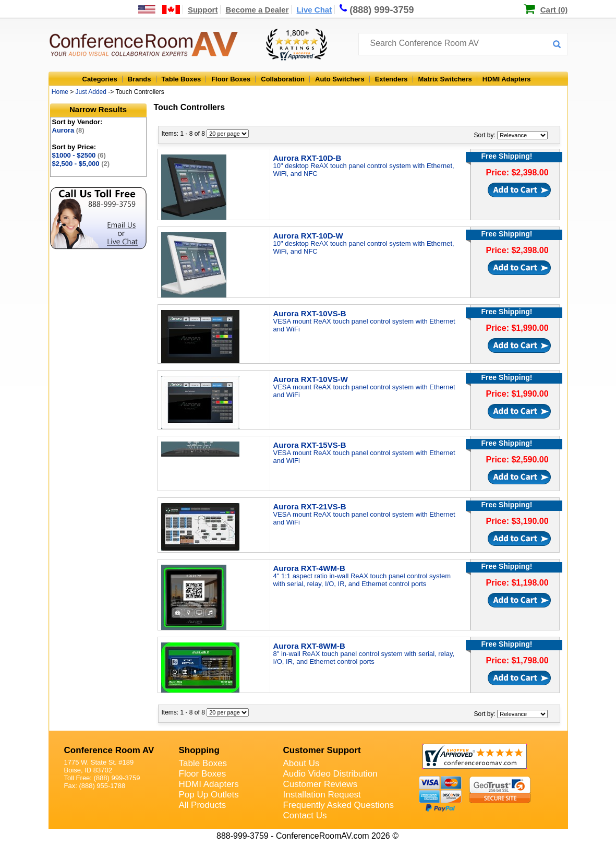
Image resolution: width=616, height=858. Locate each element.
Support (203, 10)
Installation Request (322, 795)
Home (60, 92)
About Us (301, 763)
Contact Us (305, 815)
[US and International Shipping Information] (159, 10)
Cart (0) (554, 10)
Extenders (391, 79)
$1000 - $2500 (79, 155)
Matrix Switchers (445, 79)
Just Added (91, 92)
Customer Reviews (321, 784)
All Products (203, 805)
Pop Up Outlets (209, 795)
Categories (100, 79)
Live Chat (315, 10)
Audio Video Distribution (330, 774)
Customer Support (322, 750)
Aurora (68, 130)
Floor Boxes (231, 79)
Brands (140, 79)
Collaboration (283, 79)
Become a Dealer (257, 10)
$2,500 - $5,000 (81, 164)
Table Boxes (182, 79)
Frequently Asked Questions (339, 805)
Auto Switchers (340, 79)
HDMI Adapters (507, 79)
